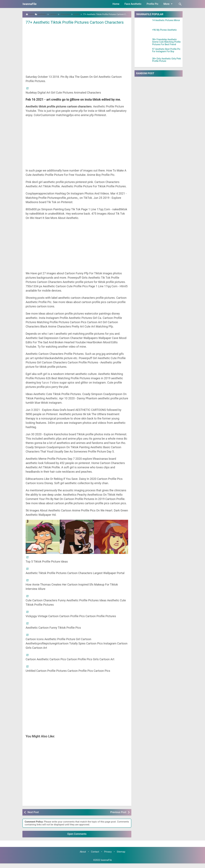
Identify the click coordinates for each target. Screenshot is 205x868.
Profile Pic (152, 4)
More (169, 4)
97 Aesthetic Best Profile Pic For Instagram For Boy (166, 50)
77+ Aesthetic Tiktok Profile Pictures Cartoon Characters (67, 25)
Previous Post (118, 817)
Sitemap (121, 856)
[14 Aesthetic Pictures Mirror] (143, 23)
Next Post (33, 817)
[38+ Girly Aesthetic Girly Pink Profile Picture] (143, 61)
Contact (95, 856)
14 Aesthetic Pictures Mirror (166, 20)
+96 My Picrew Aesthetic (164, 30)
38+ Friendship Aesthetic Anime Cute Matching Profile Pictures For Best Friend (166, 42)
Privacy (108, 856)
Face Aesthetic (133, 4)
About (83, 856)
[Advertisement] (77, 54)
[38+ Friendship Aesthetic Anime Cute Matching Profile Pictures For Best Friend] (143, 42)
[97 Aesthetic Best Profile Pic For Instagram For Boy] (143, 52)
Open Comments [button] (77, 839)
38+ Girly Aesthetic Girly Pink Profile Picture (166, 60)
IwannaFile (30, 4)
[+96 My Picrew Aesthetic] (143, 33)
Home (116, 4)
